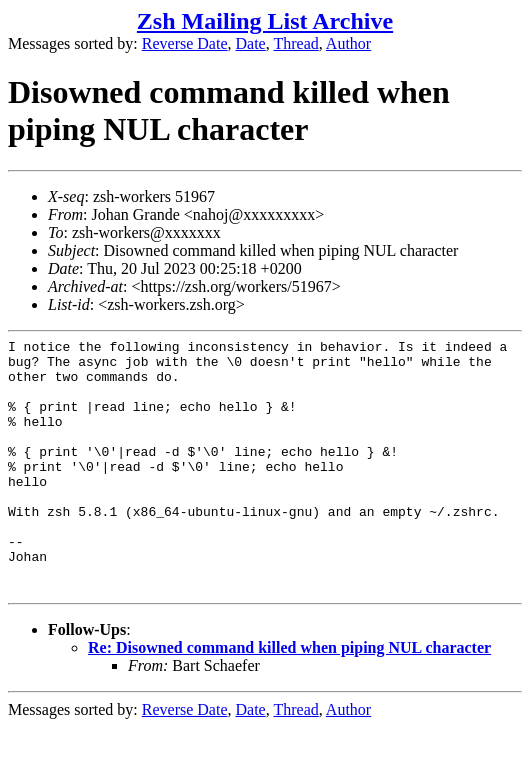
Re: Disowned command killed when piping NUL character (289, 698)
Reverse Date (185, 43)
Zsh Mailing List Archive (265, 21)
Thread (295, 43)
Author (348, 43)
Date (251, 43)
